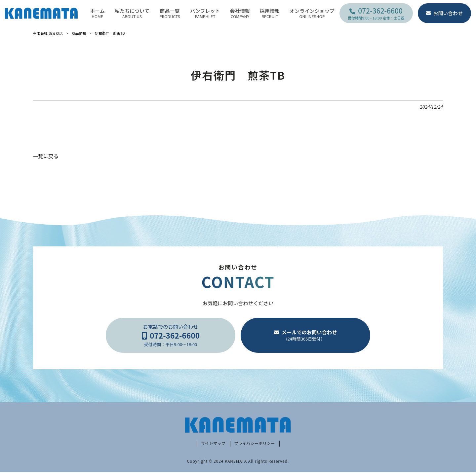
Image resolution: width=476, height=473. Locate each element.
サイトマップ (211, 444)
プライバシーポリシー (255, 444)
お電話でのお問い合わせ (171, 335)
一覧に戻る (46, 156)
